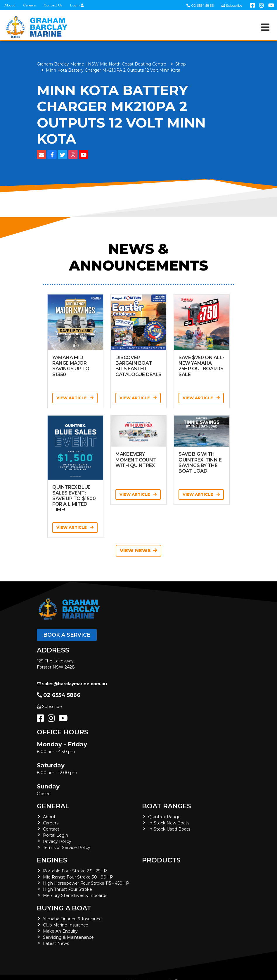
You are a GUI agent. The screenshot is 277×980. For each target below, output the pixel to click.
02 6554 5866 (200, 5)
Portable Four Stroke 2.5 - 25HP (75, 871)
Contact (51, 829)
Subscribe (49, 707)
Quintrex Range (164, 817)
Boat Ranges (167, 806)
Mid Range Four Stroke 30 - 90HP (78, 877)
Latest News (56, 943)
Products (161, 860)
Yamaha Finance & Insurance (72, 919)
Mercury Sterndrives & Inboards (75, 895)
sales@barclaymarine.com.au (72, 684)
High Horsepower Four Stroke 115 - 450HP (86, 883)
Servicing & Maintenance (68, 937)
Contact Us (53, 5)
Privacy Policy (57, 841)
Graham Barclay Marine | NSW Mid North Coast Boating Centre (102, 64)
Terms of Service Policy (67, 848)
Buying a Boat (64, 908)
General (53, 806)
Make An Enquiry (60, 931)
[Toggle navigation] (265, 27)
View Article (75, 398)
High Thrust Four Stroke (67, 889)
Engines (52, 860)
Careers (29, 5)
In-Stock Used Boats (169, 829)
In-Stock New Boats (169, 823)
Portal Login (56, 835)
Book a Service (67, 635)
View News (138, 551)
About (10, 5)
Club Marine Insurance (66, 925)
